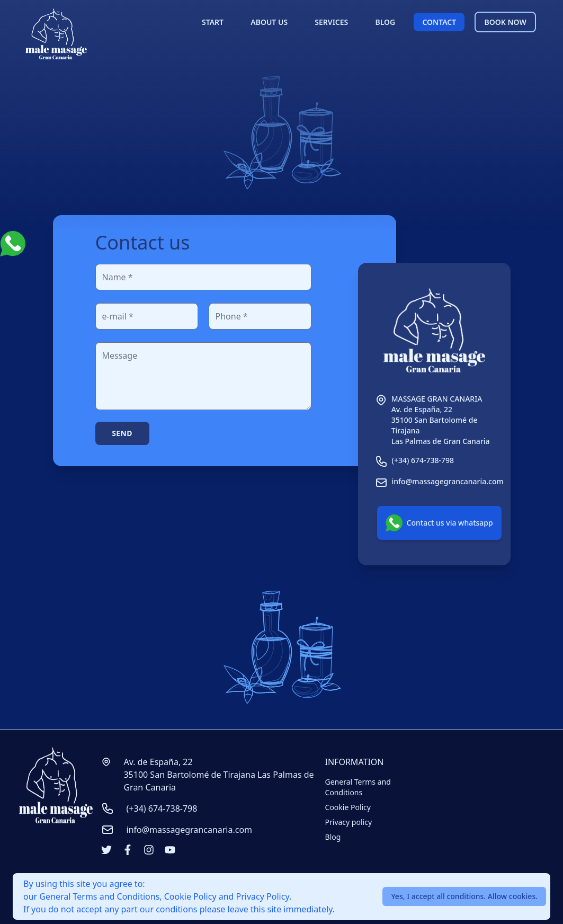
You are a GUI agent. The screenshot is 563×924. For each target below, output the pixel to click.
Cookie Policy (348, 807)
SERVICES (331, 22)
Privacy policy (349, 822)
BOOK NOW (505, 22)
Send (122, 433)
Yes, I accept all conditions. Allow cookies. (464, 896)
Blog (333, 837)
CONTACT (439, 22)
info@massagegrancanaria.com (190, 830)
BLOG (385, 22)
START (213, 22)
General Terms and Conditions (358, 787)
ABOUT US (269, 22)
